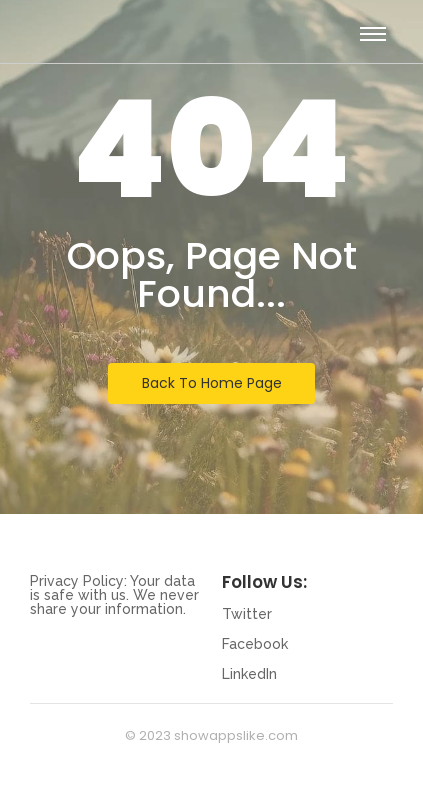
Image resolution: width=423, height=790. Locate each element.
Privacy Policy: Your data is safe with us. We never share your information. (114, 595)
